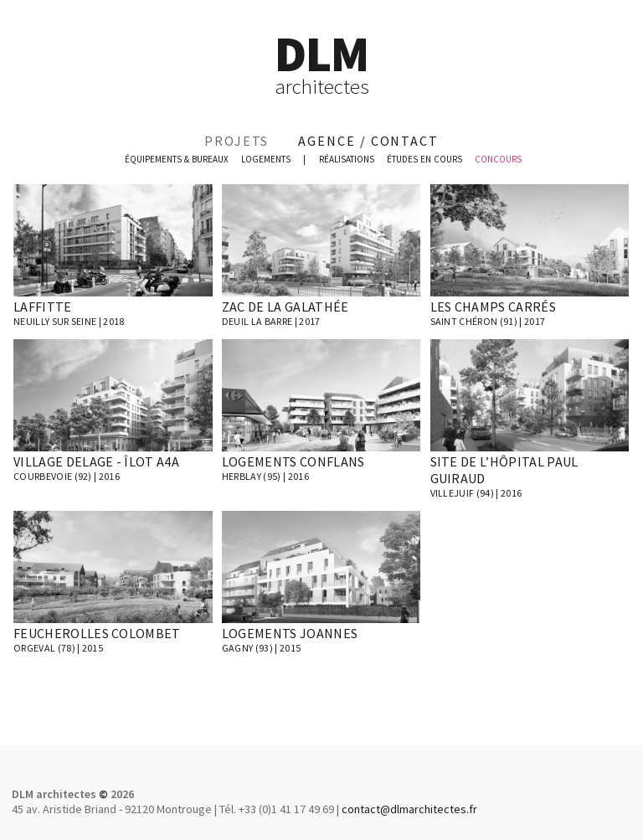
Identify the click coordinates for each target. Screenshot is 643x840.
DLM (321, 64)
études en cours (424, 159)
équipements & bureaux (177, 159)
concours (498, 159)
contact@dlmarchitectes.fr (409, 809)
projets (237, 141)
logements (266, 159)
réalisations (347, 159)
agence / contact (368, 141)
